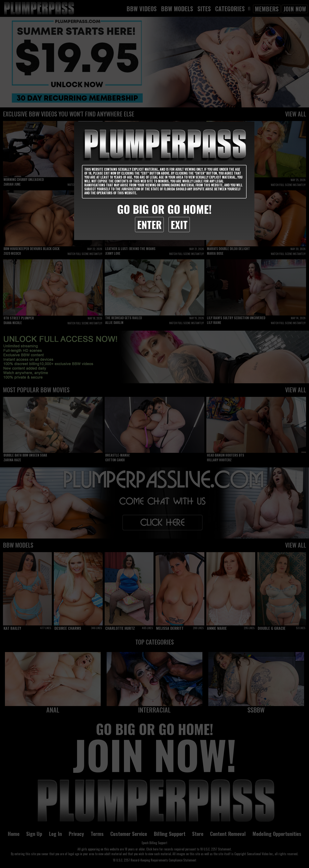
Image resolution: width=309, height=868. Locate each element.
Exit (179, 224)
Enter (149, 224)
